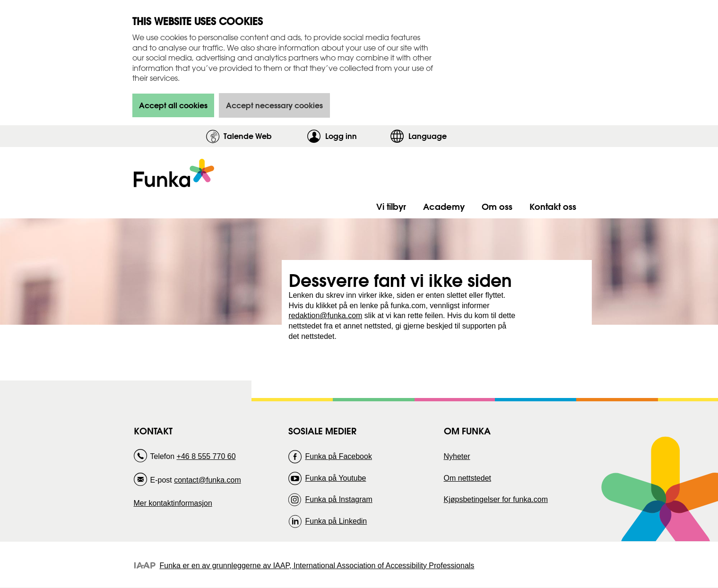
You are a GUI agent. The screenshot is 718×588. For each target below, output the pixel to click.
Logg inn (355, 136)
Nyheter (457, 456)
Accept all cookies (173, 105)
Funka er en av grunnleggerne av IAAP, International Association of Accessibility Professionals (317, 566)
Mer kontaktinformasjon (173, 503)
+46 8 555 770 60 (206, 456)
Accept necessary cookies (274, 105)
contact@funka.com (208, 480)
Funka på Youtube (335, 478)
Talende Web (248, 136)
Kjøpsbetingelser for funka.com (496, 499)
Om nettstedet (468, 478)
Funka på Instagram (338, 499)
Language (428, 136)
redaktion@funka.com (326, 316)
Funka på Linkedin (336, 521)
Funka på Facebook (338, 456)
